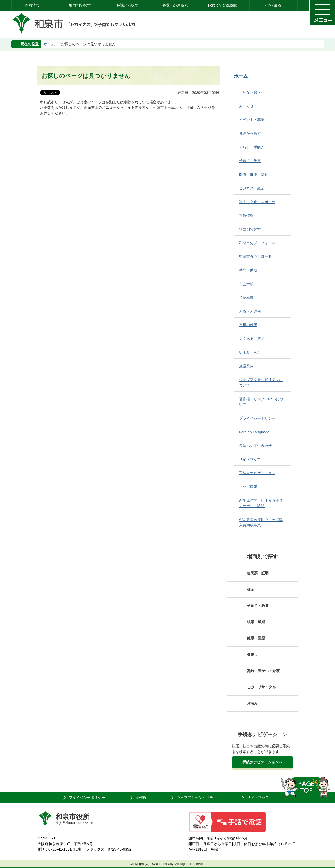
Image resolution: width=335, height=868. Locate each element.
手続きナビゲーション (257, 473)
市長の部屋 (248, 325)
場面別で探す (80, 5)
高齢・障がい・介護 (263, 671)
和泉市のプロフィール (257, 243)
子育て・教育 (250, 161)
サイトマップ (250, 459)
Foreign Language (254, 432)
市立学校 (246, 284)
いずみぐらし (250, 352)
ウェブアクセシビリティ (197, 798)
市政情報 (246, 216)
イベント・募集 (252, 120)
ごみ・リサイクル (261, 687)
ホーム (49, 44)
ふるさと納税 (250, 311)
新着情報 (32, 5)
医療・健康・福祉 (254, 175)
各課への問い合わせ (255, 446)
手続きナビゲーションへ (262, 762)
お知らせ (246, 106)
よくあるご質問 (252, 339)
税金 (250, 589)
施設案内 (246, 366)
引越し (252, 654)
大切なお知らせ (252, 92)
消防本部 (246, 298)
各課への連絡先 (175, 5)
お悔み (252, 703)
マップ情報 (248, 487)
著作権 (141, 798)
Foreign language (222, 5)
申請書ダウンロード (255, 256)
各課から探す (127, 5)
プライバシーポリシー (257, 418)
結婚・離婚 (256, 622)
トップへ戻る (270, 5)
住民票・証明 (258, 573)
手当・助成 (248, 270)
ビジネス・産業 (252, 188)
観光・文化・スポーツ (257, 202)
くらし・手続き (252, 147)
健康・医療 (256, 638)
